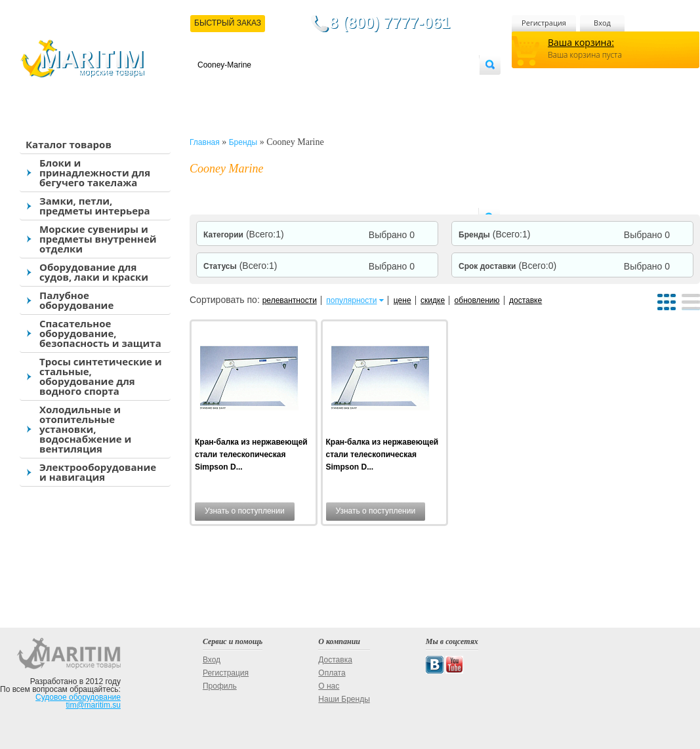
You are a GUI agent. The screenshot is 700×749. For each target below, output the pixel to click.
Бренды (494, 235)
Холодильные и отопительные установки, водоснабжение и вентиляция (85, 429)
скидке (433, 300)
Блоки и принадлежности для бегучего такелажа (95, 172)
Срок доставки (507, 266)
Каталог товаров (69, 144)
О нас (329, 686)
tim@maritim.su (93, 705)
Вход (602, 23)
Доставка (262, 86)
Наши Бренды (344, 699)
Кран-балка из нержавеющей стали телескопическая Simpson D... (251, 455)
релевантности (290, 300)
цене (402, 300)
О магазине (354, 86)
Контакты (213, 86)
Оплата (306, 86)
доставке (525, 300)
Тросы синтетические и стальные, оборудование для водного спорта (101, 376)
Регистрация (544, 23)
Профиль (220, 686)
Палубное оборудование (76, 300)
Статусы (240, 266)
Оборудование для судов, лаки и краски (94, 272)
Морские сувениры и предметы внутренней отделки (98, 239)
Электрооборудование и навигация (98, 472)
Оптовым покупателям (438, 86)
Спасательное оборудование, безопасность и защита (100, 333)
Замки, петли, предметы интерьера (95, 206)
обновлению (477, 300)
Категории (244, 235)
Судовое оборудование (78, 697)
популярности (351, 300)
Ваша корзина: (581, 42)
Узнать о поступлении (245, 511)
